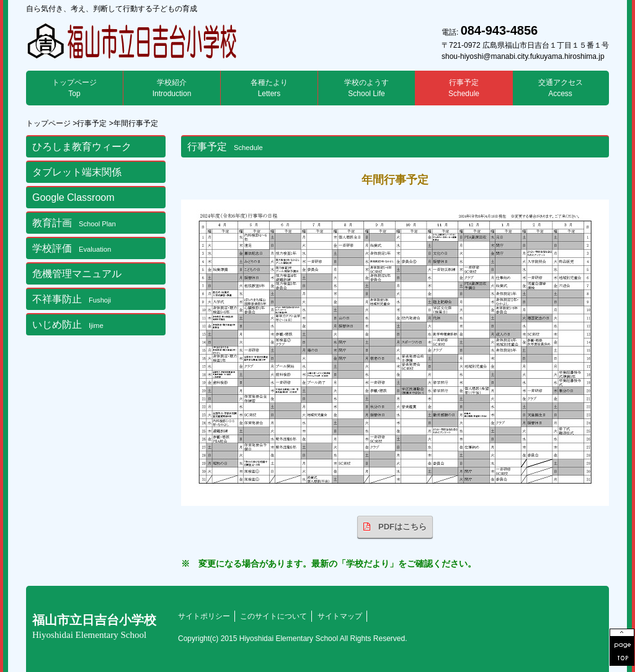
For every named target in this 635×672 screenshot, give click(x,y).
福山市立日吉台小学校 (94, 626)
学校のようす (366, 88)
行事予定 (464, 88)
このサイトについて (273, 616)
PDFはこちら (395, 527)
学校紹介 (172, 88)
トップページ (74, 88)
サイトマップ (340, 616)
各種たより (269, 88)
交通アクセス (561, 88)
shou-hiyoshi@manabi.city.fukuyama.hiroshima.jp (523, 56)
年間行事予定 (136, 123)
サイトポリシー (204, 616)
